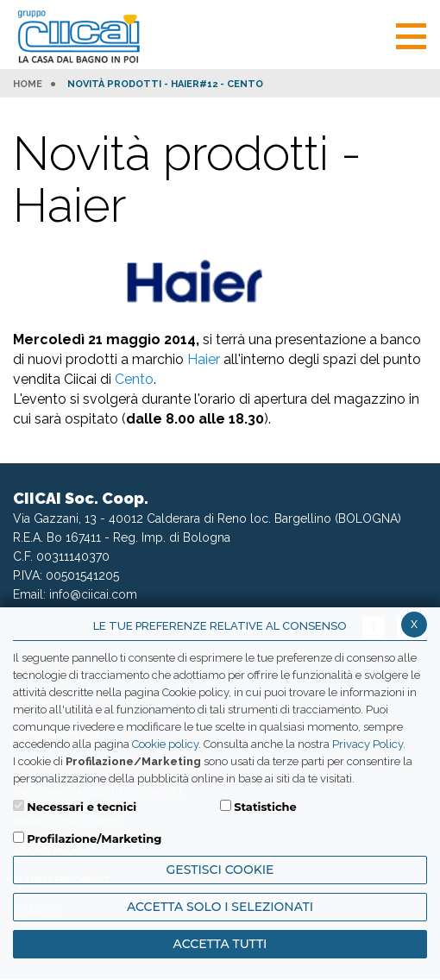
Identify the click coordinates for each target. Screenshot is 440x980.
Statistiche (265, 807)
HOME (28, 85)
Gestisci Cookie (220, 870)
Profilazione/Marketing (94, 839)
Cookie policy (165, 744)
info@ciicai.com (93, 594)
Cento (134, 379)
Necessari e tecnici (82, 807)
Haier (204, 359)
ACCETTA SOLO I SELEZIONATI (220, 907)
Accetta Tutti (220, 944)
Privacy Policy (368, 744)
